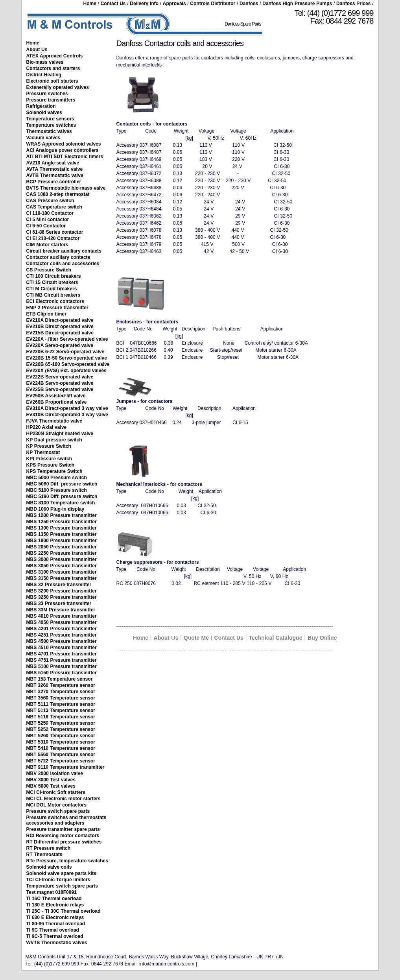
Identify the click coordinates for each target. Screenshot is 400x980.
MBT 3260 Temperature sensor (61, 685)
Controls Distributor (213, 4)
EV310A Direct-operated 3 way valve (67, 408)
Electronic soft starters (52, 81)
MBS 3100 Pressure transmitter (62, 572)
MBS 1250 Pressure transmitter (62, 522)
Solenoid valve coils (49, 867)
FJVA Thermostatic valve (54, 421)
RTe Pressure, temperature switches (67, 861)
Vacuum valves (43, 138)
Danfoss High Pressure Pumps (297, 4)
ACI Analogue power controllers (63, 150)
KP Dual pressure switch (54, 440)
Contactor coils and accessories (63, 264)
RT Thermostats (44, 855)
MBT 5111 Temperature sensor (61, 704)
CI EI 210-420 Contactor (53, 238)
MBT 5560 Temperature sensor (61, 755)
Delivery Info (144, 4)
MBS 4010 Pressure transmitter (62, 616)
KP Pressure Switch (49, 446)
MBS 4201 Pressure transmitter (62, 629)
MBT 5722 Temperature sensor (61, 761)
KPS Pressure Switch (51, 465)
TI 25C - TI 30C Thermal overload (64, 911)
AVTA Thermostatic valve (55, 169)
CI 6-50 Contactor (46, 226)
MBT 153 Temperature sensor (60, 679)
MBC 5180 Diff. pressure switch (62, 496)
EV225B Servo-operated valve (60, 389)
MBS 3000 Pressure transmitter (62, 559)
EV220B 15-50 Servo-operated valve (67, 358)
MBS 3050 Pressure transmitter (62, 566)
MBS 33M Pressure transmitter (61, 610)
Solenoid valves (44, 113)
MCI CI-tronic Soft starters (56, 792)
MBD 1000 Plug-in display (55, 509)
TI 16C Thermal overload (54, 899)
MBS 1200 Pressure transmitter (62, 515)
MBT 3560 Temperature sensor (61, 698)
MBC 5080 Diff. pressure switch (62, 484)
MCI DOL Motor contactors (56, 805)
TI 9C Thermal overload (53, 930)
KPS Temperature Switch (54, 471)
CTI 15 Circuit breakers (52, 282)
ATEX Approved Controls (55, 56)
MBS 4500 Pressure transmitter (62, 641)
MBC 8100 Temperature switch (61, 503)
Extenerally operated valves (58, 87)
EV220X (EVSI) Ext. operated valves (66, 371)
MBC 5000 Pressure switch (57, 478)
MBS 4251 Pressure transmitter (62, 635)
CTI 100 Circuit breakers (54, 276)
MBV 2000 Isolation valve (55, 773)
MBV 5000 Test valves (51, 786)
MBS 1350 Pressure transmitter (62, 534)
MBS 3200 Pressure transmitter (62, 591)
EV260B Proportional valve (57, 402)
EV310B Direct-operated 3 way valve (67, 415)
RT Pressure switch (49, 848)
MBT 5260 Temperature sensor (61, 736)
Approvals (174, 4)
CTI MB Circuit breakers (53, 295)
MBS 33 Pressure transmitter (59, 604)
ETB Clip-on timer (46, 314)
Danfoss (249, 4)
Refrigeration (41, 106)
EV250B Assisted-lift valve (56, 396)
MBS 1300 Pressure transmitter (62, 528)
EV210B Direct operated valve (60, 327)
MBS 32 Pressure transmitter (59, 585)
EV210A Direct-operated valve (60, 320)
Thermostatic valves (49, 131)
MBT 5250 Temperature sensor (61, 723)
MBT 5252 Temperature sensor (61, 729)
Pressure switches (47, 94)
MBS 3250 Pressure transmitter (62, 597)
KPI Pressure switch (49, 459)
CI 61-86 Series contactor (55, 232)
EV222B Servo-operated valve (60, 377)
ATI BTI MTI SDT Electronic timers (65, 157)
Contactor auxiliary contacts (58, 257)
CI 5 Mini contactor (48, 220)
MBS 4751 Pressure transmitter (62, 660)
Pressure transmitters (51, 100)
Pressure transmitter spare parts (63, 829)
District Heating (44, 75)
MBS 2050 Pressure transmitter (62, 547)
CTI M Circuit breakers (52, 289)
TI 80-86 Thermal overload (56, 924)
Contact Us (113, 4)
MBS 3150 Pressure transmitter (62, 578)
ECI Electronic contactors (55, 301)
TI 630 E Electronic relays (55, 917)
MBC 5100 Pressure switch (57, 490)
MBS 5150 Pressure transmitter (62, 673)
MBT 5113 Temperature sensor (61, 711)
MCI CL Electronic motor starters (64, 799)
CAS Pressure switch (50, 201)
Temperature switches (51, 125)
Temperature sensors (50, 119)
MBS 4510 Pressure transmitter (62, 648)
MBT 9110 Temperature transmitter (65, 767)
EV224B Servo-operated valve (60, 383)
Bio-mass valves (45, 62)
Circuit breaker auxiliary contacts (64, 251)
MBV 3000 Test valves (51, 780)
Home (89, 4)
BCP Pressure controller (54, 182)
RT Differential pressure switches (64, 842)
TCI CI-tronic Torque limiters (58, 880)
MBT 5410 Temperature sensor (61, 748)
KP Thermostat (43, 452)
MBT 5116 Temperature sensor (61, 717)
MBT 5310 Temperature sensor (61, 742)
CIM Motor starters (47, 245)
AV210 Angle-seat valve (53, 163)
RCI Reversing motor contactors (63, 836)
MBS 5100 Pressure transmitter (62, 666)
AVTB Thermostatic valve (55, 175)
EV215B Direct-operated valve (60, 333)
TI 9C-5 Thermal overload (55, 936)
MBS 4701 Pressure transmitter (62, 654)
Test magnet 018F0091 (52, 892)
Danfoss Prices (353, 4)
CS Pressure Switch (49, 270)
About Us (37, 50)
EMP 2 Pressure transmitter (57, 308)
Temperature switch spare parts (62, 886)
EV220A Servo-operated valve (60, 345)
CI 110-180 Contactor (50, 213)
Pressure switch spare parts (58, 811)
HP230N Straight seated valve (60, 434)
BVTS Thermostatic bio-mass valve (66, 188)
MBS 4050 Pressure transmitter (62, 622)
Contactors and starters (53, 68)
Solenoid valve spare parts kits (61, 873)
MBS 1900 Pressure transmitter (62, 541)
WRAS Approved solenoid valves (64, 144)
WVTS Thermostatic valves (57, 943)
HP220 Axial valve (47, 427)
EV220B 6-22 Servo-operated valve (65, 352)
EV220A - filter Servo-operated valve (67, 339)
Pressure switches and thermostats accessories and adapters (66, 820)
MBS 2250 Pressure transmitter (62, 553)
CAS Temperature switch (54, 207)
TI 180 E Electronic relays (55, 905)
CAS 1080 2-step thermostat (58, 194)
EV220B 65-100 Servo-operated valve (68, 364)
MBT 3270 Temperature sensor (61, 692)
